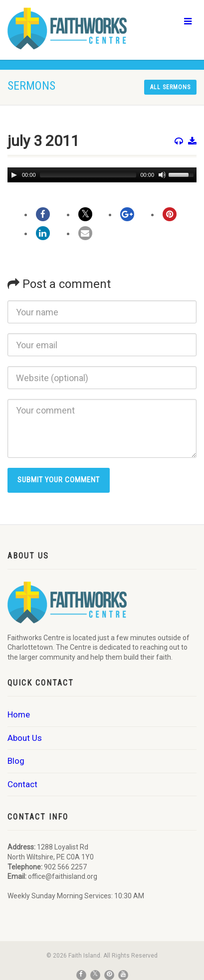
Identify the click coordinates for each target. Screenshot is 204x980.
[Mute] (162, 175)
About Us (25, 738)
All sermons (170, 87)
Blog (16, 761)
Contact (22, 784)
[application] (102, 175)
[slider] (88, 175)
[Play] (14, 175)
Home (19, 714)
